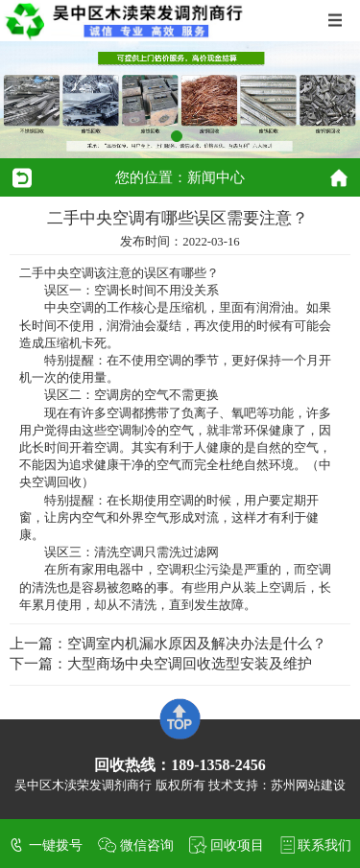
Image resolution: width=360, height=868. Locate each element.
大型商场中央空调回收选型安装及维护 (190, 664)
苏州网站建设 (308, 786)
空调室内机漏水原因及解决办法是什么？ (197, 644)
